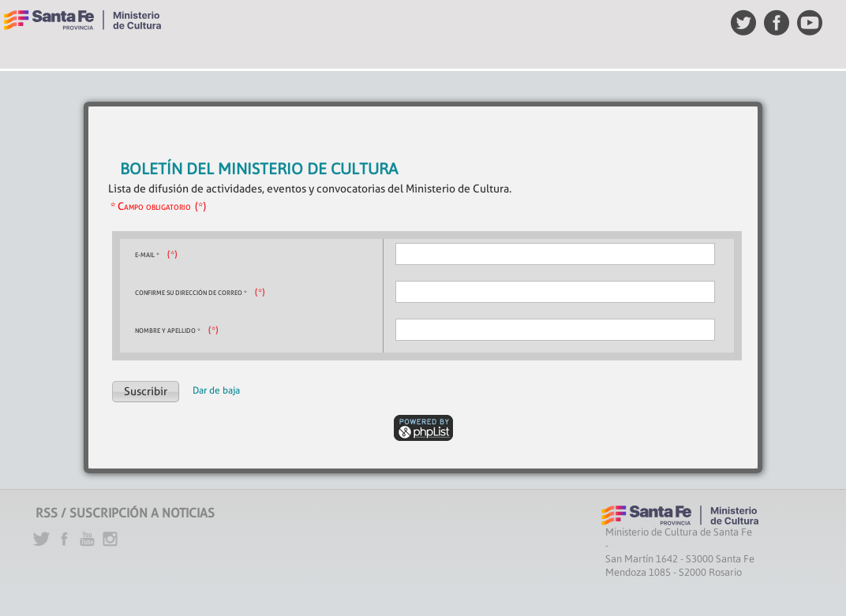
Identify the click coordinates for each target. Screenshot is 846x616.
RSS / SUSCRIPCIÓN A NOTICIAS (125, 513)
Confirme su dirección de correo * (191, 293)
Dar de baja (216, 390)
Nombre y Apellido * (168, 330)
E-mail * (147, 255)
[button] (146, 392)
